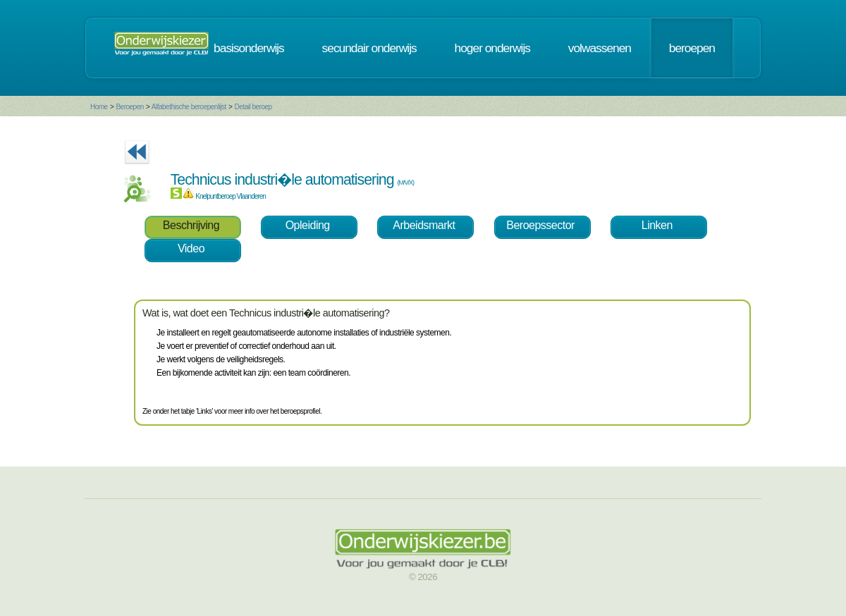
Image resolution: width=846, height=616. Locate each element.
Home (99, 107)
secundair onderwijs (369, 48)
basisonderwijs (249, 48)
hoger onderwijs (492, 48)
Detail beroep (253, 107)
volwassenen (600, 48)
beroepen (692, 48)
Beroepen (129, 107)
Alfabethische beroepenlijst (190, 107)
